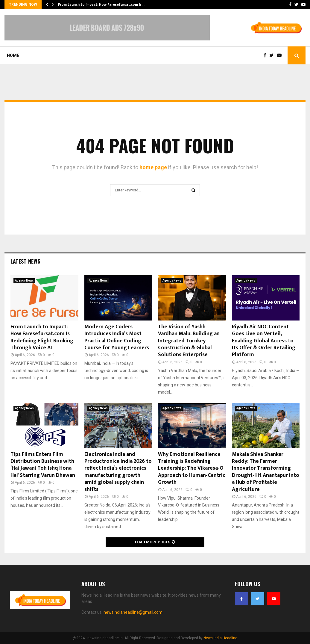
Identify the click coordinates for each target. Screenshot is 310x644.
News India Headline (220, 638)
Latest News (25, 261)
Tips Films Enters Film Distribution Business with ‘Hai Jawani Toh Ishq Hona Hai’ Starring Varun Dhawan (43, 465)
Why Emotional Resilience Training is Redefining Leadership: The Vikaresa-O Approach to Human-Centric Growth (192, 468)
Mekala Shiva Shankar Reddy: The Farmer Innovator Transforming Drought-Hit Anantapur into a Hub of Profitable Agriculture (266, 472)
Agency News (24, 281)
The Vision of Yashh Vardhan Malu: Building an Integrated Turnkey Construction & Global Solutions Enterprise (189, 341)
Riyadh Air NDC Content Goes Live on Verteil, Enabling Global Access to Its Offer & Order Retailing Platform (264, 341)
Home (13, 55)
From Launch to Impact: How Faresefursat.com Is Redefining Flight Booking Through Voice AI (42, 337)
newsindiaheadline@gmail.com (133, 612)
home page (153, 167)
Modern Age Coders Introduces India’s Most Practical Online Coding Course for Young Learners (117, 337)
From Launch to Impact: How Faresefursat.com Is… (101, 4)
